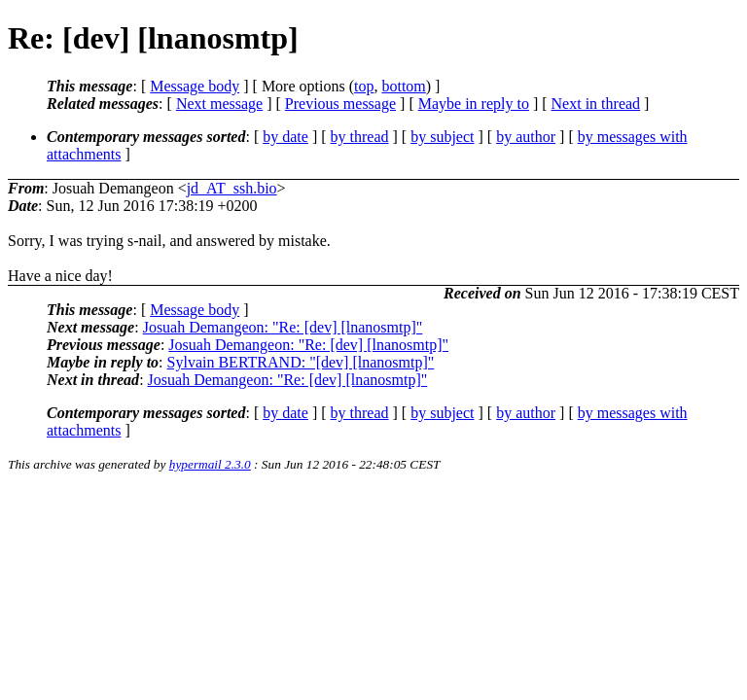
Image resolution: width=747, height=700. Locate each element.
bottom (403, 86)
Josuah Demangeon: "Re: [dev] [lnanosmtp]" (283, 327)
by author (526, 137)
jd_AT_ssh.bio (232, 188)
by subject (442, 137)
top (364, 86)
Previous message (340, 104)
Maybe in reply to (474, 104)
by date (285, 137)
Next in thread (596, 104)
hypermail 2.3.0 (210, 464)
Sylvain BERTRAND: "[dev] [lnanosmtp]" (301, 362)
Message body (195, 86)
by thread (360, 137)
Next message (219, 104)
